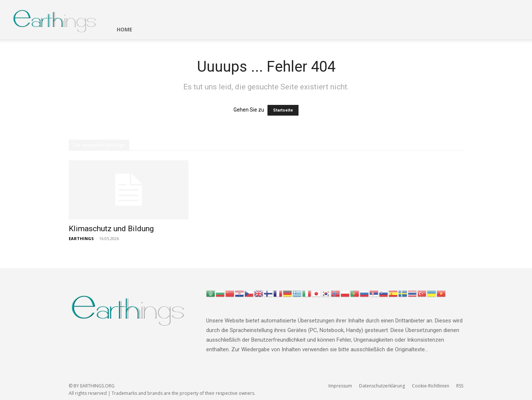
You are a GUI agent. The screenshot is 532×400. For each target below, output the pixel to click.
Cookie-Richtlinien (431, 386)
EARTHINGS (81, 238)
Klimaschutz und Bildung (111, 229)
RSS (460, 386)
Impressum (340, 386)
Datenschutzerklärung (382, 386)
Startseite (283, 110)
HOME (125, 29)
